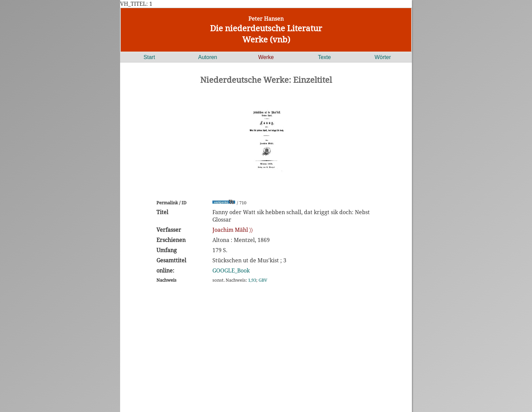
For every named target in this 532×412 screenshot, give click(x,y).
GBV (263, 280)
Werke (266, 57)
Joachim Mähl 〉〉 (233, 230)
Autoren (208, 57)
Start (149, 57)
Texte (324, 57)
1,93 (252, 280)
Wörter (383, 57)
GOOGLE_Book (231, 270)
